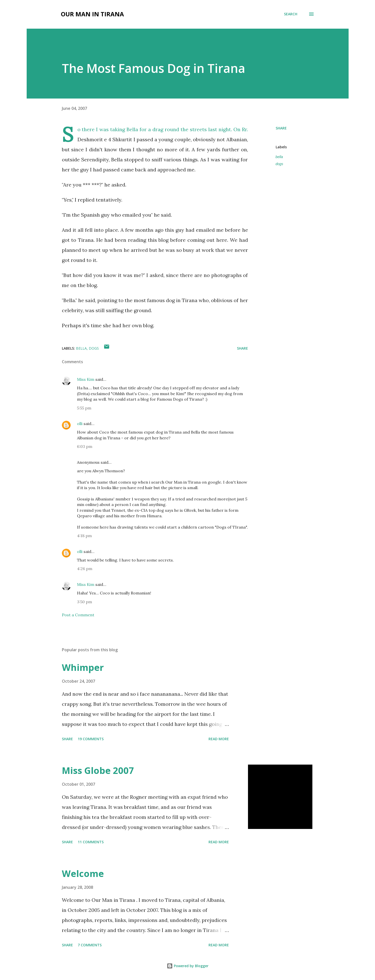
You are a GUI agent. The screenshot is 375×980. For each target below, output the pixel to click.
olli (80, 424)
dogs (279, 164)
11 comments (91, 842)
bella (279, 157)
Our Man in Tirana (92, 14)
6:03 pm (85, 446)
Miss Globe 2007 (98, 771)
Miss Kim (86, 379)
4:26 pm (85, 569)
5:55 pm (84, 408)
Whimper (83, 667)
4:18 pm (84, 536)
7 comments (90, 945)
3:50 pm (85, 602)
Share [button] (281, 128)
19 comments (91, 739)
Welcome (83, 874)
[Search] (291, 14)
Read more (219, 739)
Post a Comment (78, 615)
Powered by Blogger (188, 966)
